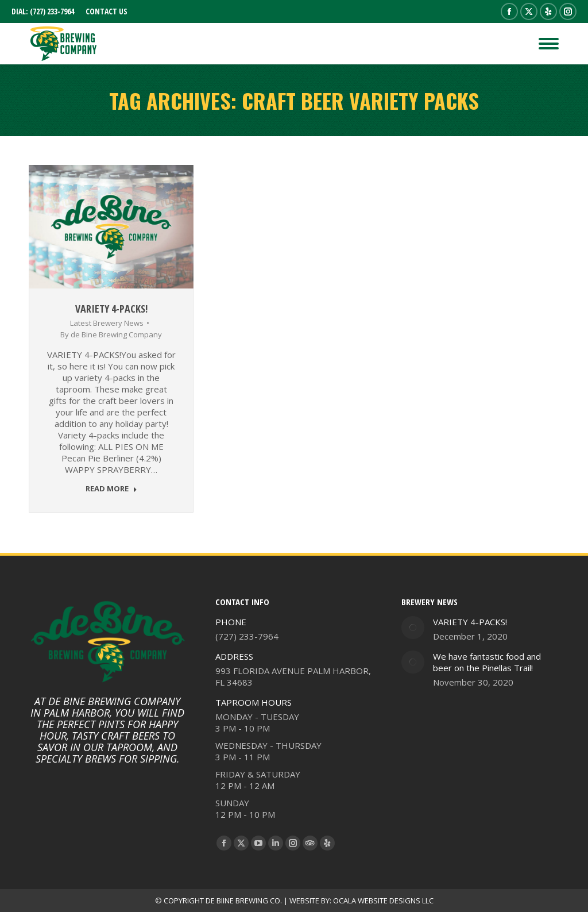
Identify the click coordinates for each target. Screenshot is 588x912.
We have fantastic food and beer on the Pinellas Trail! (487, 662)
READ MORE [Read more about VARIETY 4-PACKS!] (111, 489)
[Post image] (413, 628)
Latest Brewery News (107, 323)
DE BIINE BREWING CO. (244, 901)
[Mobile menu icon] (549, 44)
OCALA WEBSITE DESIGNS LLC (383, 901)
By (111, 334)
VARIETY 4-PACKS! (111, 309)
